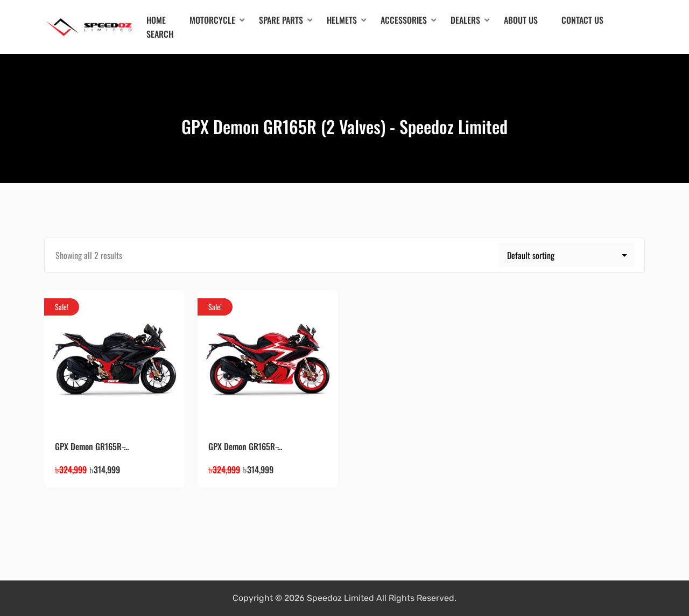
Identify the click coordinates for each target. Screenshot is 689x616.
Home (156, 20)
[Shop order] (567, 255)
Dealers (465, 20)
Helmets (342, 20)
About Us (521, 20)
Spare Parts (281, 20)
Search (160, 34)
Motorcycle (212, 20)
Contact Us (582, 20)
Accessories (404, 20)
